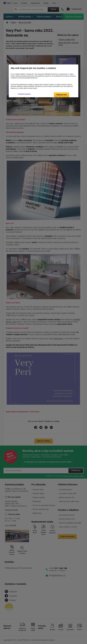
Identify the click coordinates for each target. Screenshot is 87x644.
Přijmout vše (62, 95)
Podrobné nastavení (24, 94)
